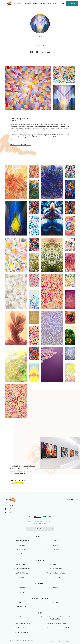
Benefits (22, 545)
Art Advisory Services (22, 541)
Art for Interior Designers (22, 569)
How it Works (22, 550)
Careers (56, 554)
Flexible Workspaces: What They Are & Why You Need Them (56, 618)
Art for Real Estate (56, 564)
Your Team (22, 554)
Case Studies (56, 602)
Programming (56, 550)
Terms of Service (64, 641)
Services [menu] (35, 4)
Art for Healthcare (56, 569)
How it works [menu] (28, 4)
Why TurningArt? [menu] (19, 4)
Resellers (22, 588)
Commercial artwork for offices (56, 623)
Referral (56, 588)
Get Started (72, 4)
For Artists (22, 577)
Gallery (22, 602)
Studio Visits (22, 607)
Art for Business (22, 564)
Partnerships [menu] (42, 4)
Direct (22, 592)
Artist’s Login (56, 577)
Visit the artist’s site (20, 145)
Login (63, 4)
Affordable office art (22, 632)
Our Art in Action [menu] (52, 4)
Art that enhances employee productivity (56, 628)
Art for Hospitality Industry (56, 573)
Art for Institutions (22, 573)
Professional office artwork (22, 623)
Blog (22, 617)
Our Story (56, 545)
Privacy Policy (52, 641)
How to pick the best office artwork (22, 628)
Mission (56, 541)
